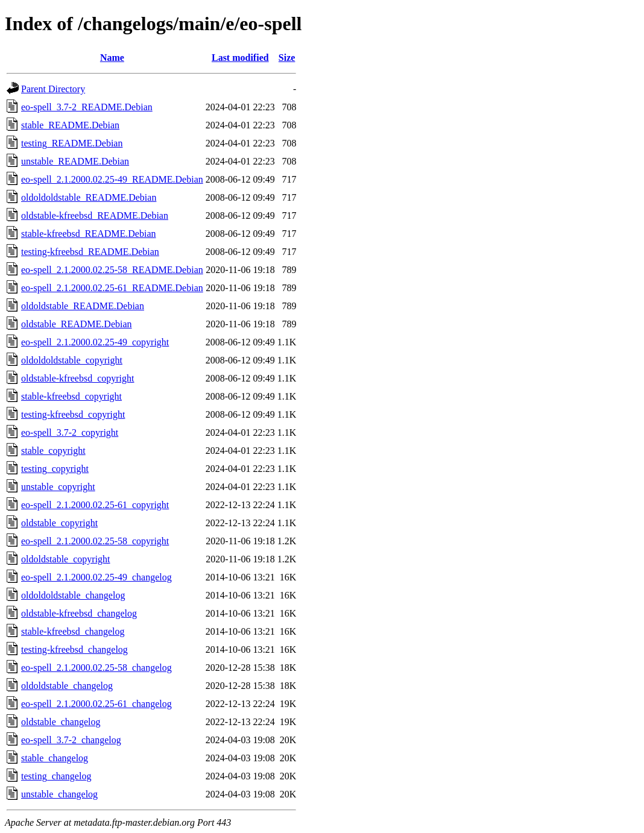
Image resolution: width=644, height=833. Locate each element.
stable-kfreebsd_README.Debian (89, 234)
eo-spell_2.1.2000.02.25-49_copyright (95, 342)
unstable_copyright (58, 487)
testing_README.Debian (72, 143)
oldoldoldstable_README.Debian (89, 197)
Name (112, 58)
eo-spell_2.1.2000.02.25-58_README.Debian (112, 270)
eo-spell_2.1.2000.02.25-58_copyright (95, 541)
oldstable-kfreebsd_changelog (79, 613)
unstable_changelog (59, 794)
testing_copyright (55, 469)
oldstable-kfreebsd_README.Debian (95, 215)
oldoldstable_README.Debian (83, 306)
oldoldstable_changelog (67, 686)
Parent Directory (53, 89)
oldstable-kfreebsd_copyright (78, 378)
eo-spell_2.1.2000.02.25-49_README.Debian (112, 179)
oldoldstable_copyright (66, 559)
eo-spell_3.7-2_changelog (71, 740)
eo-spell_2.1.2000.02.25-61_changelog (96, 704)
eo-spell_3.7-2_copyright (70, 432)
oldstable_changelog (61, 722)
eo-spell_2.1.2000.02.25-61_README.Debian (112, 288)
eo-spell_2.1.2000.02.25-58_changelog (96, 668)
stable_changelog (55, 758)
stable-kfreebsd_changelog (73, 631)
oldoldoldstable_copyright (72, 360)
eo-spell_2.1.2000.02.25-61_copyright (95, 505)
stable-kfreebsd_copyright (71, 396)
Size (287, 58)
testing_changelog (56, 776)
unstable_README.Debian (75, 161)
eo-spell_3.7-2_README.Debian (87, 107)
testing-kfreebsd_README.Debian (90, 252)
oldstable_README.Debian (77, 324)
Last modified (240, 58)
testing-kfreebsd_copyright (73, 414)
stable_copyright (53, 451)
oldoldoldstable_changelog (73, 595)
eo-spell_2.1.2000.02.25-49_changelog (96, 577)
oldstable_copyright (59, 523)
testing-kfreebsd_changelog (74, 649)
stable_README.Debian (70, 125)
